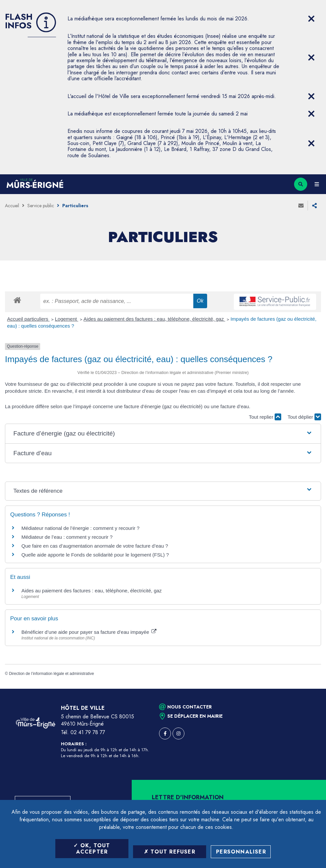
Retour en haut (310, 689)
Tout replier (265, 417)
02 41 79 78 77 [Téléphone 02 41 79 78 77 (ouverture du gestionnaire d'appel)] (88, 732)
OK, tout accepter (92, 849)
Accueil (12, 206)
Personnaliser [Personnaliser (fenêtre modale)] (241, 852)
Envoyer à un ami (301, 206)
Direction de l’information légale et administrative (51, 674)
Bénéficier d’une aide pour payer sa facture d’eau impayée (89, 632)
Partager (314, 206)
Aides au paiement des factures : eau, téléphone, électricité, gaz (154, 319)
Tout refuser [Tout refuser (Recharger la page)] (170, 852)
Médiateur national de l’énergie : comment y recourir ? (81, 528)
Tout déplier (304, 417)
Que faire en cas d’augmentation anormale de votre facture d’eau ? (95, 546)
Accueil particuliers (28, 319)
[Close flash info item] (311, 19)
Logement (67, 319)
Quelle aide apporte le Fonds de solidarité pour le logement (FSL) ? (95, 555)
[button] (163, 434)
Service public (41, 206)
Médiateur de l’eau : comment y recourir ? (67, 537)
